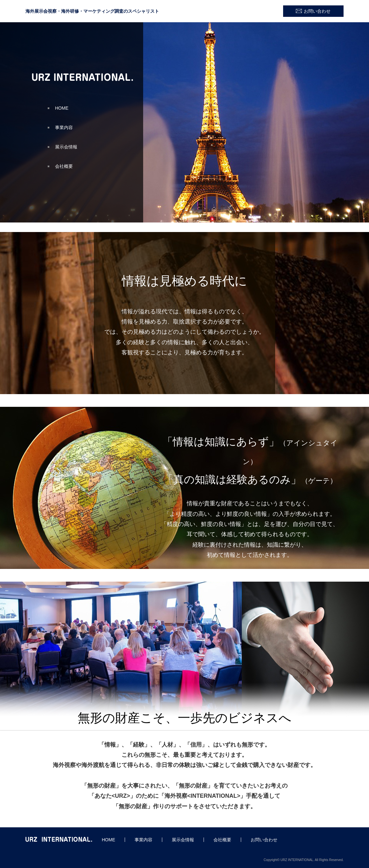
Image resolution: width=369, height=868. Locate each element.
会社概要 (64, 166)
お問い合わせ (317, 11)
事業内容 (64, 127)
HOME (62, 108)
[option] (184, 122)
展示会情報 (66, 147)
